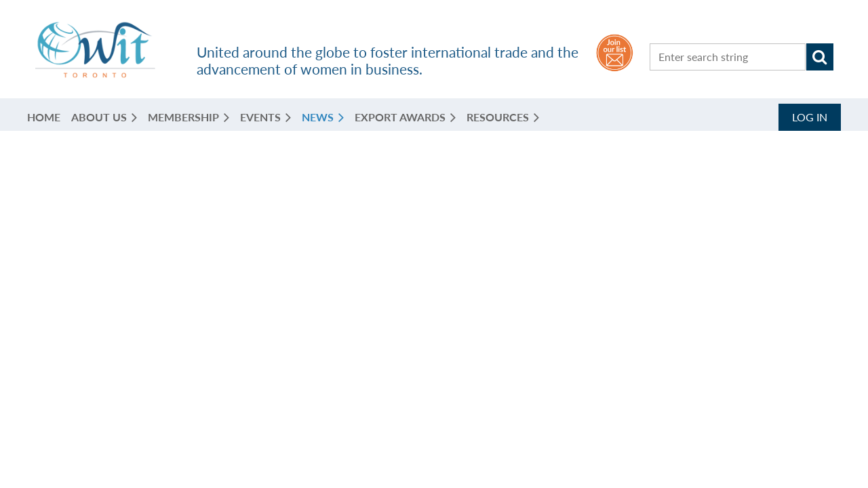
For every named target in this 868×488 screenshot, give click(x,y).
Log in (810, 117)
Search (820, 57)
